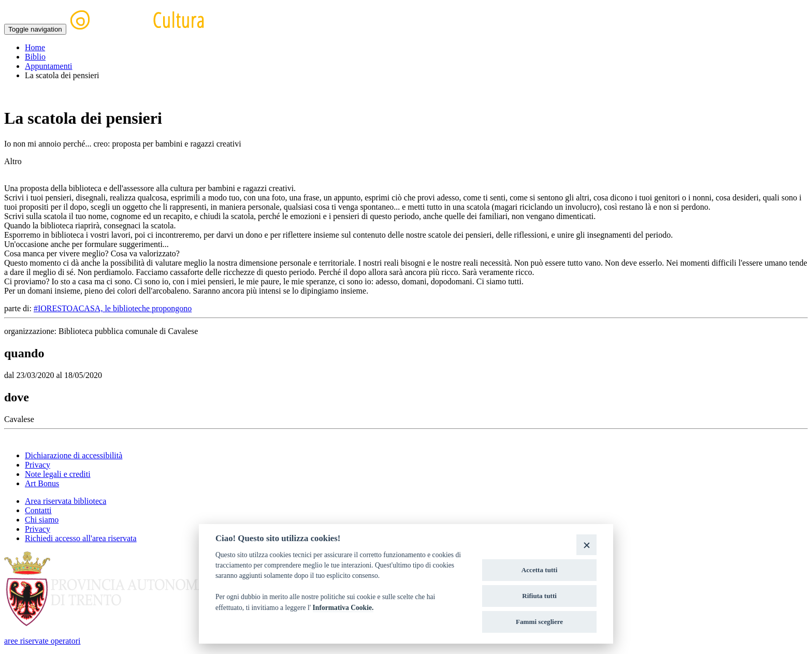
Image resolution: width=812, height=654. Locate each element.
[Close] (586, 544)
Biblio (35, 57)
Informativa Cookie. (343, 608)
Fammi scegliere (539, 622)
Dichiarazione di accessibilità (74, 455)
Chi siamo (42, 520)
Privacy (38, 465)
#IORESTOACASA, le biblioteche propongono (113, 308)
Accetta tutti (540, 570)
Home (35, 47)
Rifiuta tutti (539, 596)
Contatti (38, 510)
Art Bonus (42, 483)
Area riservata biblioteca (66, 501)
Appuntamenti (49, 66)
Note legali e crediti (58, 474)
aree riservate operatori (42, 641)
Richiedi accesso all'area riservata (81, 538)
